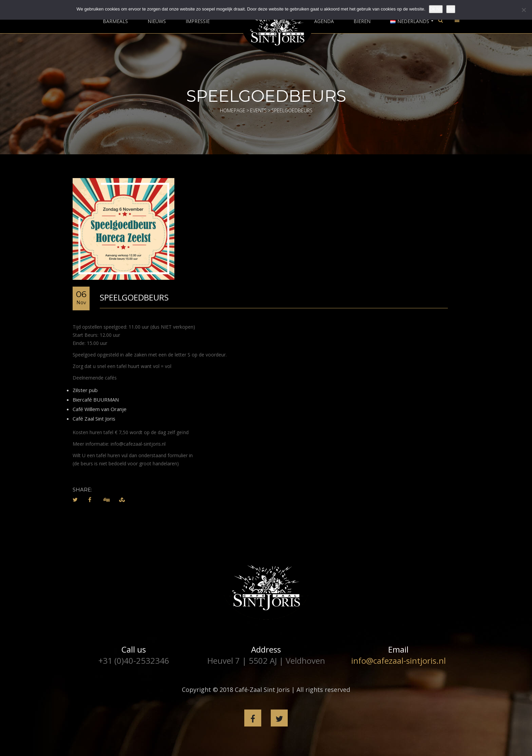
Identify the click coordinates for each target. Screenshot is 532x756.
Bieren (362, 21)
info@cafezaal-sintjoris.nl (398, 661)
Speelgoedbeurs (134, 297)
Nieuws (157, 21)
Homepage (233, 110)
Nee (451, 9)
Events (258, 110)
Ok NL (436, 9)
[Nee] (524, 10)
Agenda (324, 21)
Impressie (198, 21)
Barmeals (115, 21)
